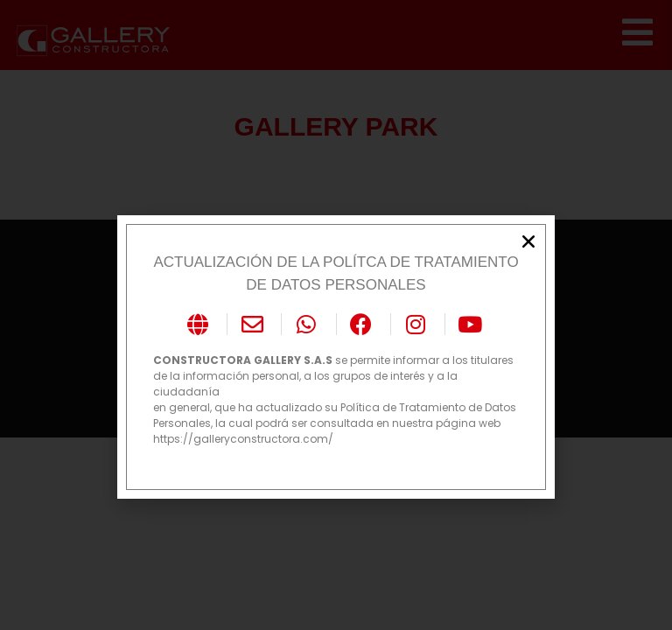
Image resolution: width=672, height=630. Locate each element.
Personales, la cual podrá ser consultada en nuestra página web (327, 423)
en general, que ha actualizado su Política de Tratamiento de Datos (335, 407)
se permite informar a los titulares (333, 360)
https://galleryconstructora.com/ (243, 439)
